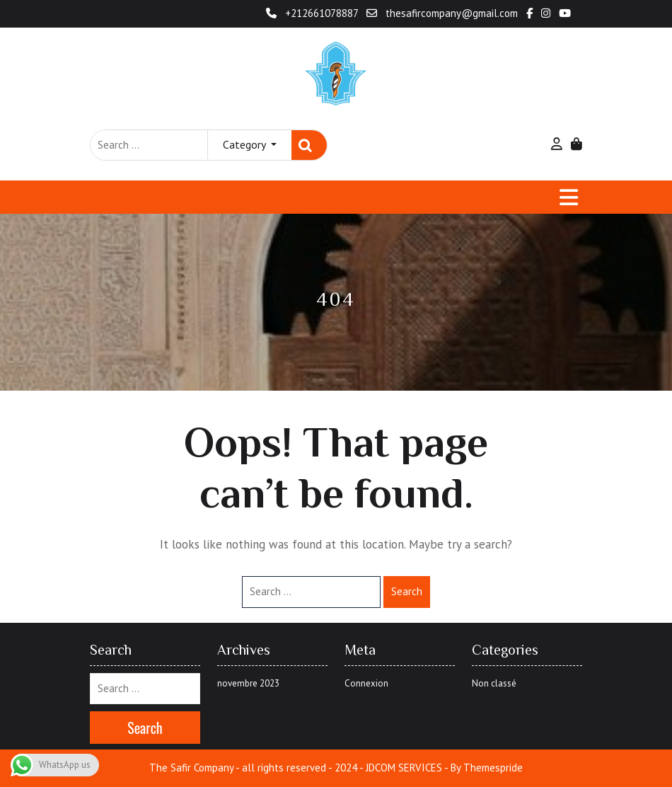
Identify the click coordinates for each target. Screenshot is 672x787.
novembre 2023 (248, 683)
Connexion (366, 683)
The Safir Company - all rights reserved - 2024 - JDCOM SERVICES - (299, 768)
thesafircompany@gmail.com (444, 13)
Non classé (494, 683)
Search (309, 145)
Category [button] (245, 144)
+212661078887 (313, 13)
